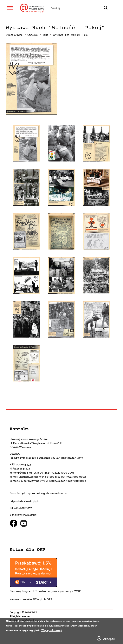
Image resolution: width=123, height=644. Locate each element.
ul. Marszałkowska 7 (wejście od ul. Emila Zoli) (36, 443)
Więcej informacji (52, 630)
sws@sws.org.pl (27, 515)
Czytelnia (32, 35)
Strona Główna (14, 35)
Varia (45, 35)
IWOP (77, 591)
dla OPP (47, 600)
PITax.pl (37, 600)
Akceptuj (109, 639)
